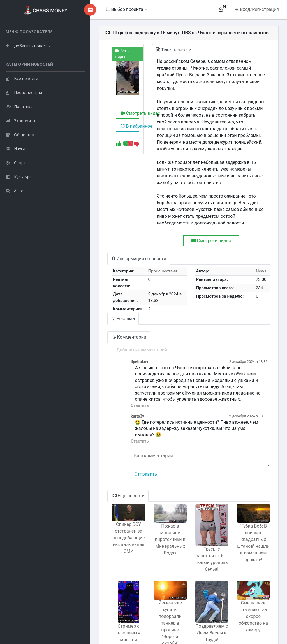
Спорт (16, 190)
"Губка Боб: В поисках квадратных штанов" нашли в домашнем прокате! (249, 507)
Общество (20, 161)
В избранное (100, 143)
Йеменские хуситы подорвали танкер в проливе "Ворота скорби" (149, 572)
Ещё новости (95, 455)
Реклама (90, 290)
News (258, 251)
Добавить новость (28, 59)
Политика (19, 133)
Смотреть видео (100, 130)
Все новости (22, 105)
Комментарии (95, 309)
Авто (15, 218)
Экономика (20, 147)
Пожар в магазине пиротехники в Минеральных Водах (149, 500)
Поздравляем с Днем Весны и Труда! (199, 587)
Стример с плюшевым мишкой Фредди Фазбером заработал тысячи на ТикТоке (99, 598)
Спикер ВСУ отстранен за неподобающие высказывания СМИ (99, 501)
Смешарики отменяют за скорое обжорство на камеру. (249, 572)
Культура (19, 204)
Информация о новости (105, 238)
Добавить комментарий (107, 321)
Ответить (105, 371)
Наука (15, 176)
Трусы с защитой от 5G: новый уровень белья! (199, 515)
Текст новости (149, 50)
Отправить (111, 433)
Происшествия (24, 119)
